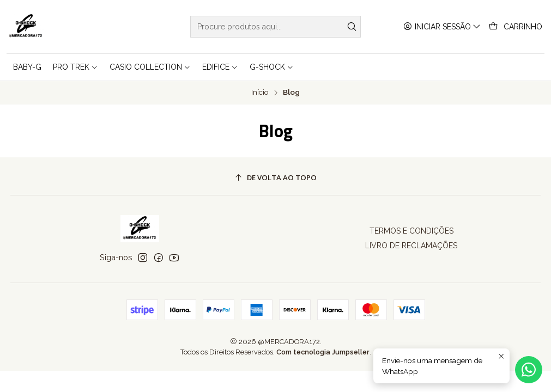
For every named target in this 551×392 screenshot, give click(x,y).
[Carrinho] (516, 27)
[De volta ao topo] (276, 178)
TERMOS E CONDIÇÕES (411, 231)
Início (260, 93)
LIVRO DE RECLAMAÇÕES (411, 246)
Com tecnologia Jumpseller (323, 352)
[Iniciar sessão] (442, 27)
